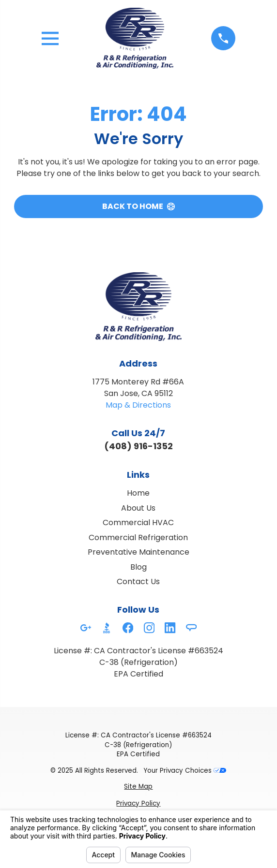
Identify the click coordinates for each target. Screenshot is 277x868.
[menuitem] (138, 787)
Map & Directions (138, 405)
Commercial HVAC (138, 522)
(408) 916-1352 (138, 446)
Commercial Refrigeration (138, 537)
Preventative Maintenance (138, 552)
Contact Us (138, 581)
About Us (138, 508)
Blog (138, 567)
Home (138, 493)
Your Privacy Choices (185, 771)
